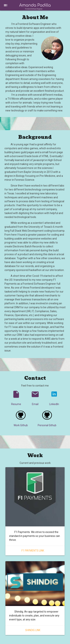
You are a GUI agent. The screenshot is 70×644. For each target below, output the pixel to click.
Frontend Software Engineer (34, 9)
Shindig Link (33, 630)
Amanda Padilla (35, 5)
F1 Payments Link (33, 551)
